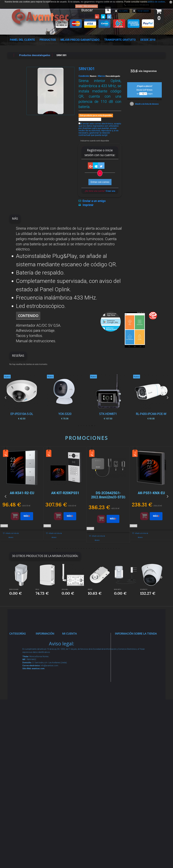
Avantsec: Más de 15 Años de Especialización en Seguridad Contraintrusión (47, 792)
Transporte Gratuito (120, 40)
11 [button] (81, 549)
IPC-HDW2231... (144, 589)
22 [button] (111, 549)
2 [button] (92, 426)
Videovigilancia (21, 650)
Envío (42, 697)
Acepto (79, 6)
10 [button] (78, 549)
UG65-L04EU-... (65, 589)
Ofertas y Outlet (21, 774)
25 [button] (119, 549)
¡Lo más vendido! (48, 657)
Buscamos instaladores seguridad (46, 729)
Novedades (45, 650)
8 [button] (73, 549)
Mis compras (73, 640)
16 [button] (95, 549)
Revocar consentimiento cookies (47, 764)
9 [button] (76, 549)
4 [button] (86, 426)
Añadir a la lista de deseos (147, 104)
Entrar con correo (100, 182)
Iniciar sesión (143, 11)
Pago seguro (46, 674)
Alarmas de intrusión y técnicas (19, 660)
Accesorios (18, 750)
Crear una (110, 191)
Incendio (17, 767)
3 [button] (89, 426)
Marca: (102, 76)
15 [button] (92, 549)
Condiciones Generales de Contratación (46, 708)
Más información (90, 6)
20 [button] (105, 549)
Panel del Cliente (22, 40)
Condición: (84, 76)
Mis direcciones (74, 667)
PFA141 (37, 589)
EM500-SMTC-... (118, 589)
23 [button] (114, 549)
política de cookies (156, 2)
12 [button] (84, 549)
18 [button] (100, 549)
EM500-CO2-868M (14, 589)
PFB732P (90, 589)
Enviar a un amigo (94, 201)
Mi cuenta (69, 634)
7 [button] (78, 426)
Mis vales (70, 684)
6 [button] (81, 426)
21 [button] (108, 549)
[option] (151, 397)
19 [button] (103, 549)
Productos (48, 40)
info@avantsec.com (132, 659)
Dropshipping (46, 718)
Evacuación (19, 813)
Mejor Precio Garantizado (80, 40)
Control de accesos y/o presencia (19, 691)
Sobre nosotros (47, 680)
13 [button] (86, 549)
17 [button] (97, 549)
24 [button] (116, 549)
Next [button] (168, 397)
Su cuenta (123, 11)
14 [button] (89, 549)
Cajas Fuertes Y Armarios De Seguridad (21, 802)
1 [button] (95, 426)
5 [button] (84, 426)
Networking (19, 671)
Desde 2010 (148, 40)
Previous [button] (5, 397)
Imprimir (88, 205)
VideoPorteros (20, 702)
